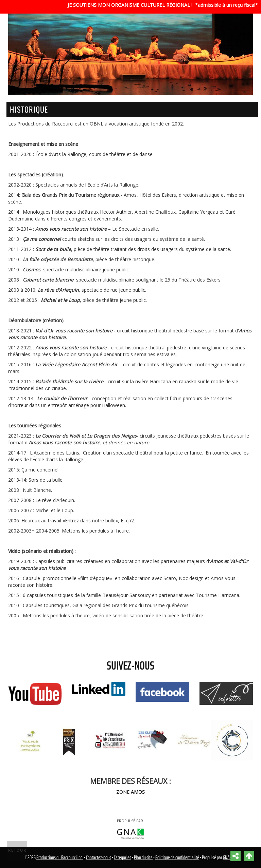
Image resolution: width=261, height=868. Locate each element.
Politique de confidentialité (177, 857)
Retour (17, 850)
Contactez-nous (99, 857)
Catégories (123, 857)
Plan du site (143, 857)
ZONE (130, 792)
